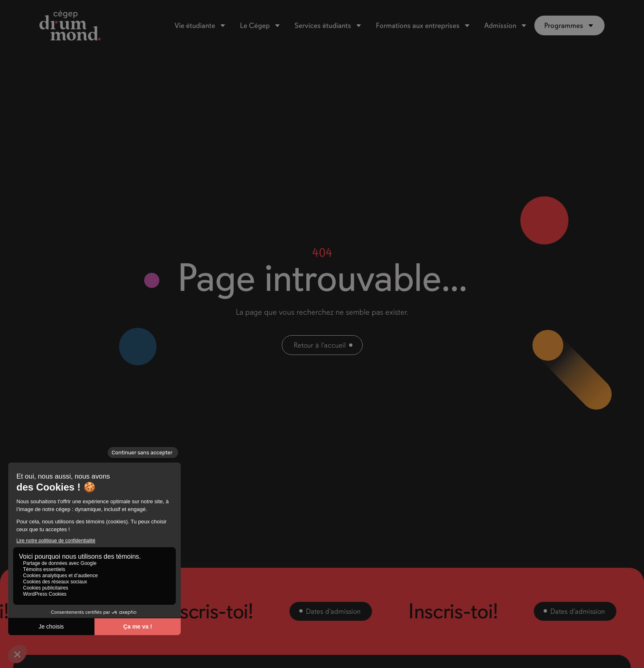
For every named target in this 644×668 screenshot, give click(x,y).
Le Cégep (255, 25)
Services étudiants (323, 25)
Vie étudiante (195, 25)
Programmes (564, 25)
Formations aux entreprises (418, 25)
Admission (500, 25)
